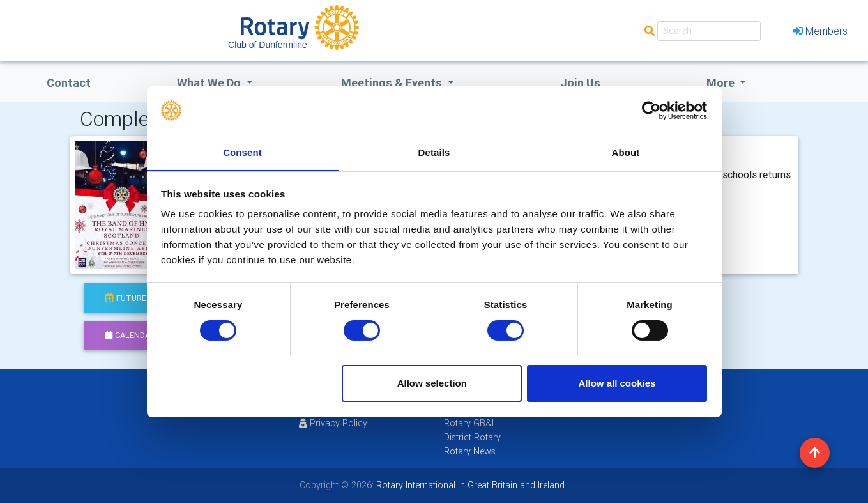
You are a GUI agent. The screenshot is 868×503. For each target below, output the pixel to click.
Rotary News (470, 451)
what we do (210, 83)
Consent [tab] (242, 152)
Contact (69, 83)
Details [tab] (434, 152)
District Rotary (472, 437)
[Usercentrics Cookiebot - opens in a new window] (651, 110)
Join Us (580, 83)
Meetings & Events (393, 83)
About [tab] (626, 152)
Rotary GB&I (469, 423)
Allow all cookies (617, 384)
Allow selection (432, 384)
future (126, 298)
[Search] (709, 31)
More (722, 83)
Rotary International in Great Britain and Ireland (469, 485)
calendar (130, 335)
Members (820, 31)
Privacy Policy (333, 423)
